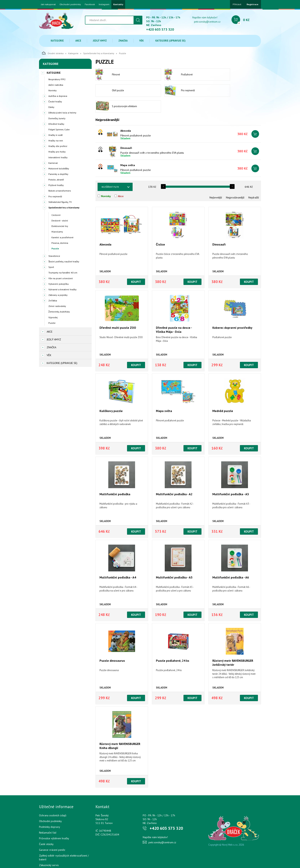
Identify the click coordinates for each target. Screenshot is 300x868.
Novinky (53, 90)
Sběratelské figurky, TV (60, 202)
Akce (78, 41)
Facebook (90, 4)
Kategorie (57, 41)
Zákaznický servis (49, 850)
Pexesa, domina (60, 243)
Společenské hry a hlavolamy (99, 53)
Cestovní (56, 215)
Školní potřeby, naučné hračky (64, 261)
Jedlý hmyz (100, 41)
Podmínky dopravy (50, 812)
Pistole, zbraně (56, 180)
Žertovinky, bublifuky (59, 312)
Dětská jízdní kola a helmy (62, 113)
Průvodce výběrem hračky (54, 823)
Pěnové (108, 75)
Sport (51, 267)
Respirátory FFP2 (57, 79)
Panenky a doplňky (58, 174)
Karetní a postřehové (62, 237)
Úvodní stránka (53, 53)
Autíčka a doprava (58, 96)
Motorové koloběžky (59, 168)
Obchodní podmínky (70, 4)
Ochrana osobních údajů (53, 800)
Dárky (51, 107)
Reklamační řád (48, 817)
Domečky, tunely (57, 118)
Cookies (44, 856)
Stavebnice (54, 256)
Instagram (104, 4)
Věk (141, 41)
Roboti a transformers (60, 191)
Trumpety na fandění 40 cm (63, 273)
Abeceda (126, 115)
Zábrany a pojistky (58, 295)
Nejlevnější (216, 182)
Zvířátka (53, 301)
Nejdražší (254, 182)
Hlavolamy (57, 232)
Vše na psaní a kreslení (61, 278)
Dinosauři (126, 133)
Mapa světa (128, 150)
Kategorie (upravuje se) (170, 41)
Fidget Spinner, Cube (59, 129)
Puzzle (55, 248)
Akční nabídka (56, 85)
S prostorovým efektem (173, 91)
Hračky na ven (56, 141)
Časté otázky (46, 829)
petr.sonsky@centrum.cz (207, 22)
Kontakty (118, 4)
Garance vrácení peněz (52, 835)
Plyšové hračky (56, 185)
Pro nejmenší (55, 196)
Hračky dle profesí (58, 146)
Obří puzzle (231, 75)
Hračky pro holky (57, 152)
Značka (123, 41)
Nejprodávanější (235, 182)
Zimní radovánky (57, 306)
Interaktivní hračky (58, 157)
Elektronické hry (60, 226)
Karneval (53, 163)
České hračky (55, 102)
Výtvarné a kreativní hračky (62, 289)
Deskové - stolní (60, 221)
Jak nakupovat (48, 4)
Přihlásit (237, 4)
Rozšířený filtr (110, 172)
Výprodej (53, 317)
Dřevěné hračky (56, 124)
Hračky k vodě (55, 135)
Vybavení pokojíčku (59, 284)
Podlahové (166, 75)
